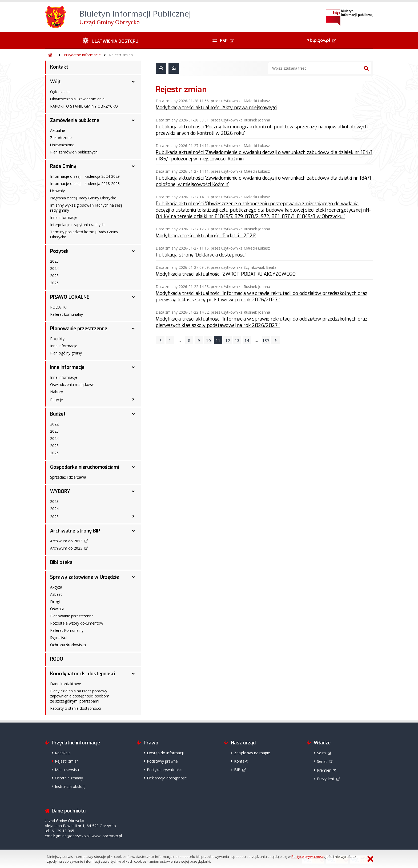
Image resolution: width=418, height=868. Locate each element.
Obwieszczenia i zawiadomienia (77, 99)
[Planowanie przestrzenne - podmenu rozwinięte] (133, 329)
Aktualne (58, 130)
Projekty (57, 339)
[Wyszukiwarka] (315, 68)
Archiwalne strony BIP (75, 531)
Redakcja (63, 753)
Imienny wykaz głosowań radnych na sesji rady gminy (86, 208)
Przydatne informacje (82, 55)
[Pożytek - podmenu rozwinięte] (133, 251)
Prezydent (326, 779)
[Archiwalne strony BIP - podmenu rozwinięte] (133, 531)
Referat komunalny (67, 314)
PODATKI (58, 307)
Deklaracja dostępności (167, 778)
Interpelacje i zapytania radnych (77, 225)
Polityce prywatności (308, 857)
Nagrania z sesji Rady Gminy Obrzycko (83, 198)
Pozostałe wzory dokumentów (77, 623)
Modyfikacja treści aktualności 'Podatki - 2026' (206, 236)
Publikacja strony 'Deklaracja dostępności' (201, 255)
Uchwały (57, 191)
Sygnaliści (58, 638)
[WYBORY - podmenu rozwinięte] (133, 491)
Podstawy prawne (162, 761)
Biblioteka (61, 562)
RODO (57, 659)
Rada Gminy (63, 166)
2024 (54, 268)
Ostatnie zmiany (69, 778)
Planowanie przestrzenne (79, 329)
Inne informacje (64, 217)
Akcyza (56, 587)
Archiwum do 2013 (66, 541)
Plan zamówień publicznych (74, 152)
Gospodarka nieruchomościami (85, 467)
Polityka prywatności (165, 770)
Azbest (56, 594)
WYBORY (60, 491)
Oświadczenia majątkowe (72, 384)
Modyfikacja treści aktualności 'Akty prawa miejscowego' (216, 108)
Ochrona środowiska (68, 645)
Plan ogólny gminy (66, 353)
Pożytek (59, 251)
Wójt (55, 82)
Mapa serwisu (67, 770)
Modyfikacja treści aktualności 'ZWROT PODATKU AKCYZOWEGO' (226, 274)
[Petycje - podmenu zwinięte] (133, 399)
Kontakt (59, 67)
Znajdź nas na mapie (252, 753)
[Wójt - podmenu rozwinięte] (133, 82)
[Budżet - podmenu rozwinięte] (133, 414)
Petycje (57, 400)
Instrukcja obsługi (70, 786)
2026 (54, 283)
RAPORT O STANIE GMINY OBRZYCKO (84, 106)
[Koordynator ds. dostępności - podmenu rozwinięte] (133, 674)
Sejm (321, 753)
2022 (54, 424)
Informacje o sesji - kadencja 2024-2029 (85, 176)
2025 (54, 276)
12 (228, 340)
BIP (237, 770)
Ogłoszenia (60, 92)
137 (266, 340)
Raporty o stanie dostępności (75, 708)
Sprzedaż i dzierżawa (68, 477)
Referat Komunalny (67, 630)
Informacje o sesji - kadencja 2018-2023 (85, 184)
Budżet (58, 414)
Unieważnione (62, 145)
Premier (324, 770)
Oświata (57, 609)
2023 (54, 261)
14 (247, 340)
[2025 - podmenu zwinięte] (133, 516)
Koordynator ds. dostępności (83, 674)
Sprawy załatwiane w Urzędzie (85, 577)
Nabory (57, 392)
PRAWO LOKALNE (70, 297)
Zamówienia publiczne (75, 120)
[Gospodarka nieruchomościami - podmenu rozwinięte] (133, 467)
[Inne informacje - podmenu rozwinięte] (133, 367)
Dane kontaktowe (66, 684)
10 (208, 340)
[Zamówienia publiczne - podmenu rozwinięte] (133, 120)
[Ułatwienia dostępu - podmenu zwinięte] (110, 41)
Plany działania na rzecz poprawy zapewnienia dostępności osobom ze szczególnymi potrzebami (80, 696)
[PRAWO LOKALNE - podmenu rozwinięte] (133, 297)
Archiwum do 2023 (66, 548)
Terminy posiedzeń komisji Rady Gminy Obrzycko (84, 234)
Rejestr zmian (121, 55)
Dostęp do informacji (165, 753)
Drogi (55, 601)
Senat (322, 761)
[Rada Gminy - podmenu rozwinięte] (133, 166)
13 (237, 340)
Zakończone (61, 138)
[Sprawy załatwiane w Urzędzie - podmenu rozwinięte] (133, 577)
